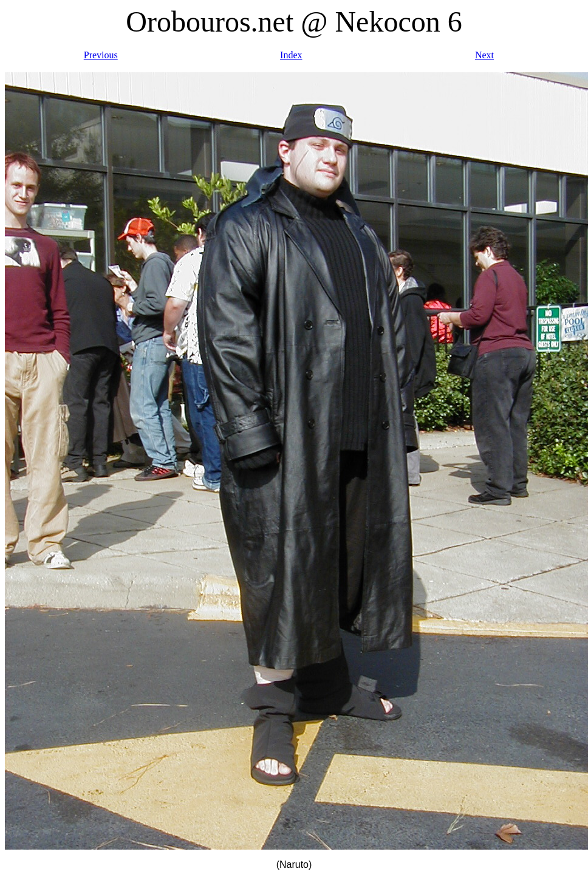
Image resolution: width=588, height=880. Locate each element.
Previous (101, 55)
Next (484, 55)
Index (291, 55)
